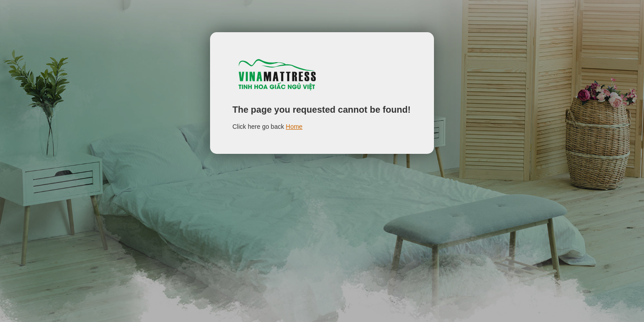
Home (294, 127)
